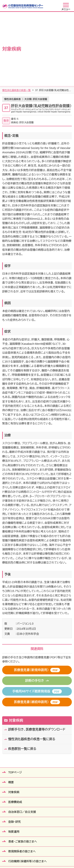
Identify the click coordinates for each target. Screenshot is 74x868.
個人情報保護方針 (44, 850)
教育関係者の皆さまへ (22, 781)
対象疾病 (16, 650)
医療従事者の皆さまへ (22, 801)
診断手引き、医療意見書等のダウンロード (37, 659)
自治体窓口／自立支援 (22, 742)
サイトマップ (21, 850)
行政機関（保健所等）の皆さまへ (28, 791)
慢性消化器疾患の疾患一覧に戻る (32, 669)
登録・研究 (15, 752)
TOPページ (15, 702)
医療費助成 (15, 732)
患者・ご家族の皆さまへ (23, 772)
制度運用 (14, 762)
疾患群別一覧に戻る (22, 679)
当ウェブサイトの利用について (37, 855)
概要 (11, 712)
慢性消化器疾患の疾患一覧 (16, 20)
